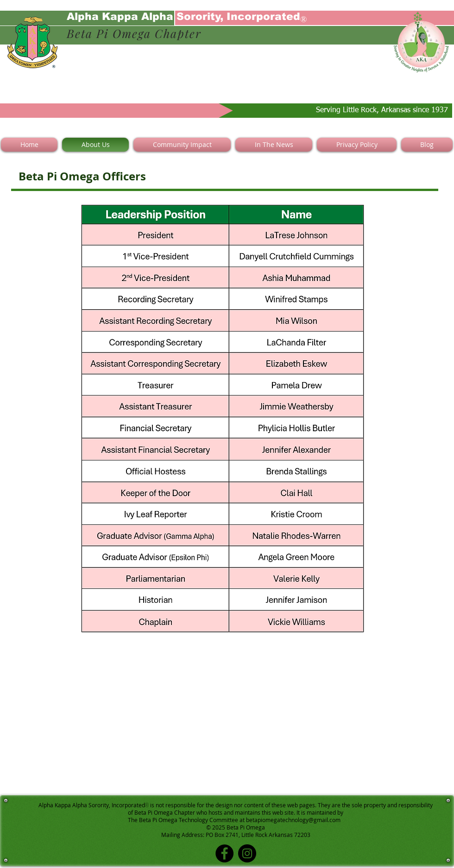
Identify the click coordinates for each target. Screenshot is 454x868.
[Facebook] (224, 853)
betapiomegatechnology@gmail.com (293, 820)
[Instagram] (247, 853)
